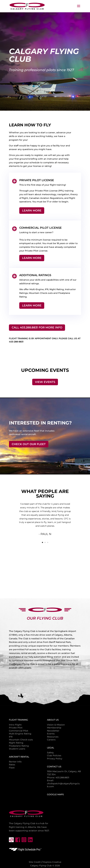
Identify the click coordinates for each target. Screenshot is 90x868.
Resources (53, 737)
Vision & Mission (56, 725)
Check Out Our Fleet (29, 444)
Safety (50, 753)
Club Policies (54, 755)
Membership (54, 728)
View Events (45, 382)
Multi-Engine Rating (20, 734)
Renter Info (15, 762)
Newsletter (53, 731)
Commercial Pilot (19, 731)
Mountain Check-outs (21, 740)
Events (51, 734)
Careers (51, 740)
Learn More (32, 211)
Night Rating (16, 743)
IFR (11, 737)
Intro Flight (15, 725)
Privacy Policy (55, 759)
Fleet (12, 768)
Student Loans (17, 749)
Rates (12, 765)
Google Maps (55, 794)
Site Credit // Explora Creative (45, 862)
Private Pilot (16, 728)
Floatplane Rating (19, 746)
